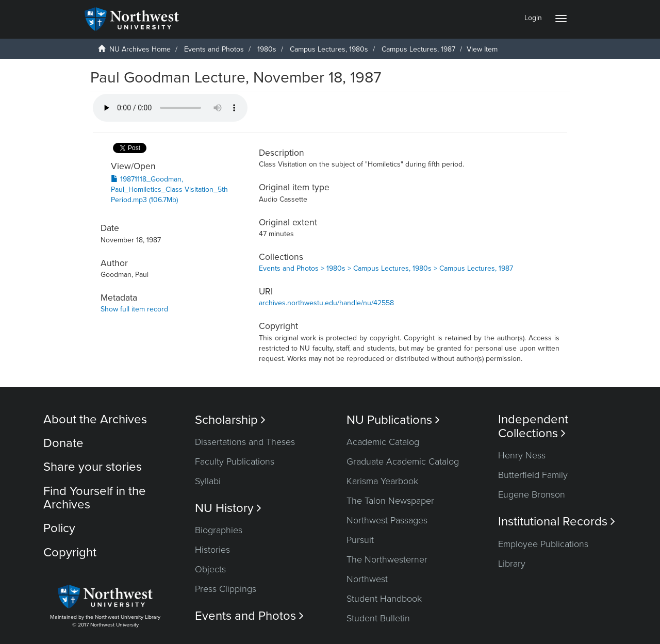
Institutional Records (557, 522)
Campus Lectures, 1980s (329, 49)
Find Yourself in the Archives (95, 498)
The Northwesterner (387, 559)
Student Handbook (384, 599)
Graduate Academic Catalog (403, 461)
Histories (212, 550)
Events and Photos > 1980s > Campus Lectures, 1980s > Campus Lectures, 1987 (386, 268)
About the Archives (95, 419)
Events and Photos (214, 49)
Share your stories (93, 467)
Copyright (70, 552)
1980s (267, 49)
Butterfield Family (533, 475)
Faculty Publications (235, 461)
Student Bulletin (378, 618)
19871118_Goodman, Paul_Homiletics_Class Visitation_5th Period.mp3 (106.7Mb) (169, 189)
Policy (59, 528)
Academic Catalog (383, 442)
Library (512, 564)
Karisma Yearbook (382, 481)
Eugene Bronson (532, 494)
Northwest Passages (387, 520)
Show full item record (134, 309)
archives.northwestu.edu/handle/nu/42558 (326, 303)
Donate (63, 443)
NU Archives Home (140, 49)
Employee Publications (543, 544)
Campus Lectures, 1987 (418, 49)
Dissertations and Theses (245, 442)
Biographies (219, 530)
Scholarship (230, 420)
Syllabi (208, 481)
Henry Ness (522, 455)
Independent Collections (533, 426)
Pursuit (360, 540)
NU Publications (393, 420)
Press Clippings (226, 589)
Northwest (367, 579)
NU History (228, 508)
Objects (210, 569)
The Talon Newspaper (390, 501)
